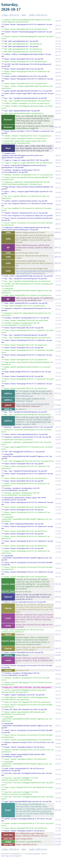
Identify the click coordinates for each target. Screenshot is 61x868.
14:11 (58, 363)
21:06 (58, 751)
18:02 (58, 563)
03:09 (58, 87)
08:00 (58, 205)
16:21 (58, 475)
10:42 (58, 285)
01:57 (58, 55)
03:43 (58, 113)
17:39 (58, 548)
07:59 (58, 201)
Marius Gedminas (34, 854)
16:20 (58, 471)
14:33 (58, 373)
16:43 (58, 499)
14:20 (58, 368)
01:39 (58, 52)
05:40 (58, 138)
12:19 (58, 324)
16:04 (58, 452)
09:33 (58, 253)
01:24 (58, 41)
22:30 (58, 810)
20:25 (58, 736)
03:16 (58, 98)
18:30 (58, 666)
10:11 (58, 281)
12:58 (58, 341)
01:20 (58, 33)
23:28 (58, 828)
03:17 (58, 101)
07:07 (58, 183)
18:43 (58, 683)
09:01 (58, 232)
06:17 (58, 148)
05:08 (58, 132)
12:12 (58, 309)
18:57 (58, 691)
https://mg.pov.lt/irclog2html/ (11, 856)
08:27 (58, 219)
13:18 (58, 351)
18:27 (58, 626)
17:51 (58, 558)
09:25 (58, 239)
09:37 (58, 271)
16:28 (58, 481)
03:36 (58, 111)
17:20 (58, 524)
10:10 (58, 279)
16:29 (58, 485)
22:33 (58, 820)
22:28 (58, 788)
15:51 (58, 427)
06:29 (58, 163)
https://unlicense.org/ (24, 396)
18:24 (58, 584)
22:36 (58, 824)
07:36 (58, 192)
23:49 (58, 835)
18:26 (58, 602)
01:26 (58, 44)
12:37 (58, 328)
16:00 (58, 443)
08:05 (58, 213)
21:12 (58, 755)
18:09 (58, 568)
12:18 (58, 320)
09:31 (58, 248)
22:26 (58, 779)
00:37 (58, 25)
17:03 (58, 510)
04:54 (58, 127)
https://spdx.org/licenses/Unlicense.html (32, 404)
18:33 (58, 670)
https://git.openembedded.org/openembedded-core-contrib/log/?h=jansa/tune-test (35, 272)
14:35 (58, 376)
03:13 (58, 94)
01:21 (58, 37)
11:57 (58, 299)
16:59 (58, 503)
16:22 (58, 478)
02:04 (58, 62)
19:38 (58, 709)
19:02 (58, 698)
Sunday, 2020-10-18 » (38, 15)
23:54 (58, 842)
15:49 (58, 412)
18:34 (58, 674)
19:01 (58, 695)
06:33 (58, 166)
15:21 (58, 393)
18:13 (58, 577)
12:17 (58, 314)
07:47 (58, 197)
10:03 (58, 276)
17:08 (58, 519)
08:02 (58, 209)
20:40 (58, 740)
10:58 (58, 291)
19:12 (58, 702)
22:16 (58, 774)
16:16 (58, 464)
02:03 (58, 59)
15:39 (58, 409)
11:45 (58, 295)
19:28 (58, 706)
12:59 (58, 345)
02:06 (58, 65)
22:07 (58, 770)
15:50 (58, 414)
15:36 (58, 405)
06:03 (58, 142)
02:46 (58, 83)
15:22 (58, 400)
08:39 (58, 224)
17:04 (58, 513)
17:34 (58, 542)
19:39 (58, 713)
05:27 (58, 136)
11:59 (58, 306)
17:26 (58, 531)
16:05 (58, 456)
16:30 (58, 494)
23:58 (58, 844)
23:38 (58, 831)
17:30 (58, 534)
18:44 (58, 687)
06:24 (58, 155)
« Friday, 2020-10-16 (10, 15)
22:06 (58, 764)
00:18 (58, 21)
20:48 (58, 743)
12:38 (58, 331)
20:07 (58, 726)
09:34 (58, 263)
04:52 (58, 120)
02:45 (58, 76)
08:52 (58, 229)
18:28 (58, 652)
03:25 (58, 103)
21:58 (58, 759)
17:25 (58, 527)
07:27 (58, 188)
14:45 (58, 388)
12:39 (58, 335)
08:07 (58, 215)
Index (24, 15)
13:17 (58, 348)
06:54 (58, 171)
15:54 (58, 431)
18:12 (58, 573)
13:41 (58, 356)
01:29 (58, 46)
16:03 (58, 448)
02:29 (58, 69)
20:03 (58, 719)
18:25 (58, 597)
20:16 (58, 731)
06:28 (58, 160)
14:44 (58, 385)
